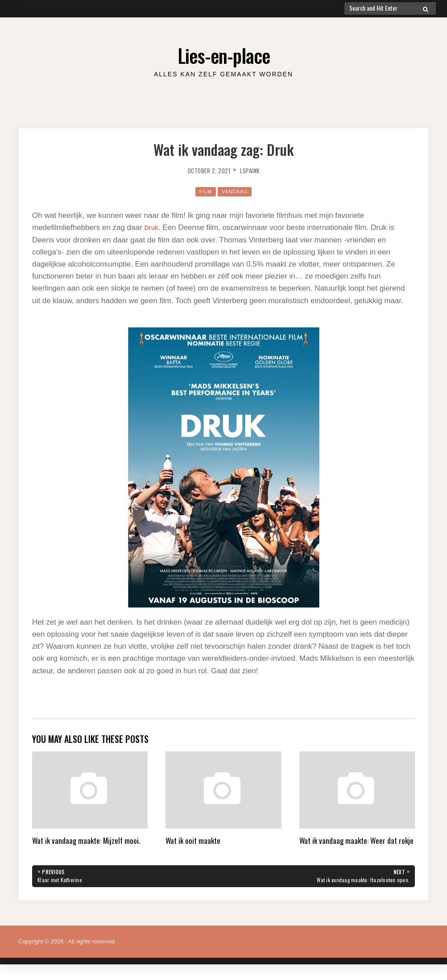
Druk (153, 227)
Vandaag (236, 191)
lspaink (254, 170)
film (203, 191)
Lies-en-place (223, 53)
